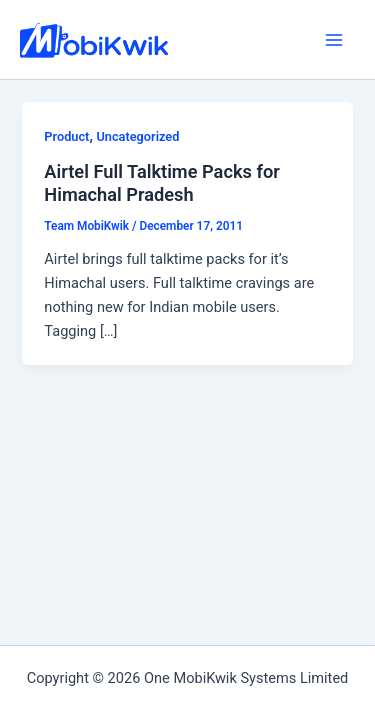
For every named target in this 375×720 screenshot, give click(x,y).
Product (66, 136)
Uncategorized (137, 136)
